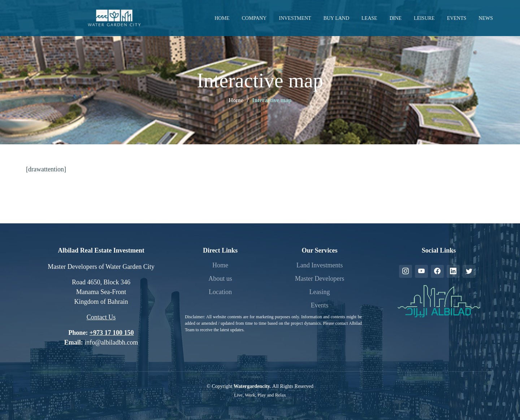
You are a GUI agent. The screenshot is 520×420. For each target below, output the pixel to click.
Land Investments (320, 265)
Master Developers (320, 279)
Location (220, 292)
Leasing (320, 292)
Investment (295, 18)
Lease (369, 18)
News (486, 18)
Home (222, 18)
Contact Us (101, 317)
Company (254, 18)
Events (457, 18)
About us (220, 279)
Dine (396, 18)
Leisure (424, 18)
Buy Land (336, 18)
